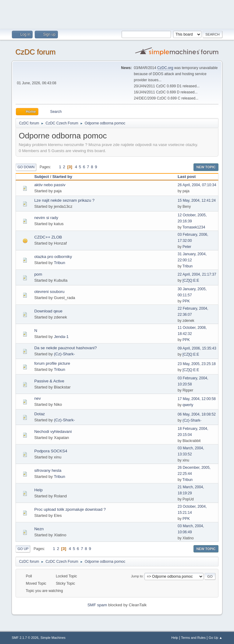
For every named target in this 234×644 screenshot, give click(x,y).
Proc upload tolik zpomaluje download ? (70, 509)
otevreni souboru (49, 292)
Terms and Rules (193, 638)
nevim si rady (46, 218)
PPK (186, 301)
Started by (62, 177)
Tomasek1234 (194, 227)
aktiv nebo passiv (50, 185)
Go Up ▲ (216, 638)
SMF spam (97, 605)
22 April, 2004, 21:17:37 (197, 274)
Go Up (23, 549)
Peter (187, 247)
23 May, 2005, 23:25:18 (197, 364)
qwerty (188, 405)
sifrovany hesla (48, 470)
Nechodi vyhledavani (53, 432)
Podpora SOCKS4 (51, 451)
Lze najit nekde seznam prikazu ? (64, 200)
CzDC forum (35, 52)
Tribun (60, 263)
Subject (41, 177)
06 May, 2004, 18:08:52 (197, 414)
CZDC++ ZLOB (48, 237)
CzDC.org (165, 68)
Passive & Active (49, 381)
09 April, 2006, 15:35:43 (197, 348)
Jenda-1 (61, 337)
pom (38, 274)
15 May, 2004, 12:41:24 (197, 200)
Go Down (26, 167)
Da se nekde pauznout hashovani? (65, 348)
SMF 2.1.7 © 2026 (25, 638)
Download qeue (48, 311)
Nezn (39, 529)
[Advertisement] (117, 14)
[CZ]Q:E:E (191, 280)
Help (38, 490)
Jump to (137, 576)
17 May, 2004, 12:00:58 (197, 399)
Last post (187, 177)
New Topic (206, 167)
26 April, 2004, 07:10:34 (197, 185)
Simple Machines (53, 638)
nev (37, 398)
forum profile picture (52, 363)
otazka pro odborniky (53, 257)
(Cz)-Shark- (64, 354)
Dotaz (39, 414)
